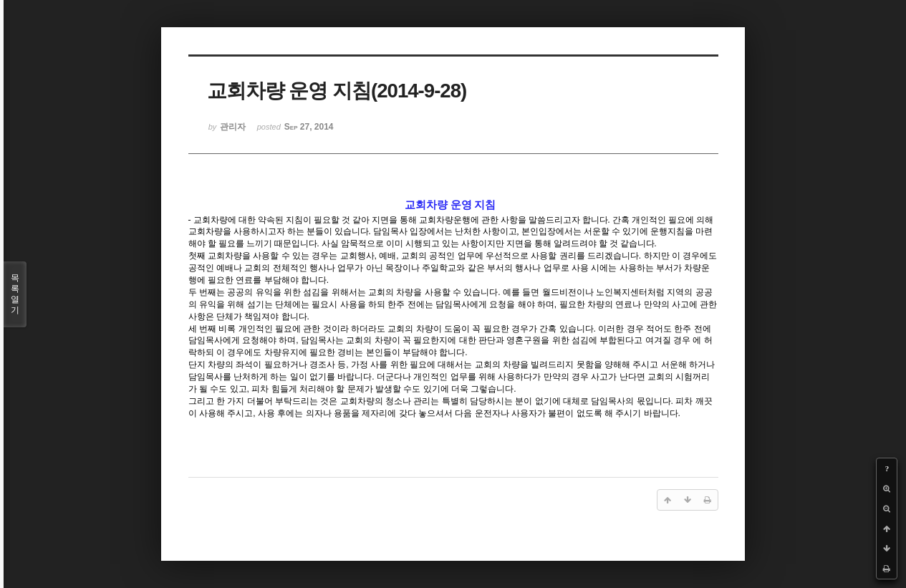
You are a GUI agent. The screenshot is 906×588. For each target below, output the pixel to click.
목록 (15, 294)
